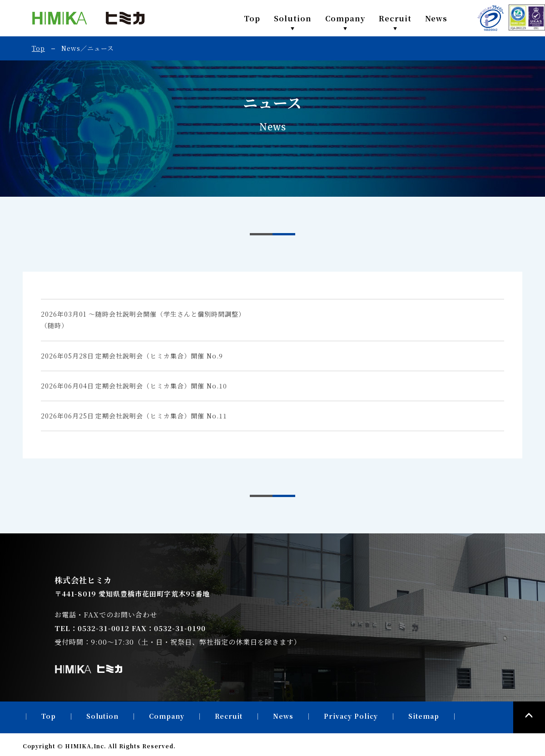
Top (252, 18)
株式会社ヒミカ (89, 18)
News (436, 18)
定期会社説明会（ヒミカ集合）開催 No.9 (159, 356)
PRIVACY (490, 18)
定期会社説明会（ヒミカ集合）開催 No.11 (161, 416)
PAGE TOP (529, 717)
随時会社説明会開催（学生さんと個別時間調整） (170, 314)
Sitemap (424, 716)
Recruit (395, 18)
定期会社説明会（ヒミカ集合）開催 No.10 (161, 386)
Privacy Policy (351, 716)
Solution (293, 18)
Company (345, 18)
